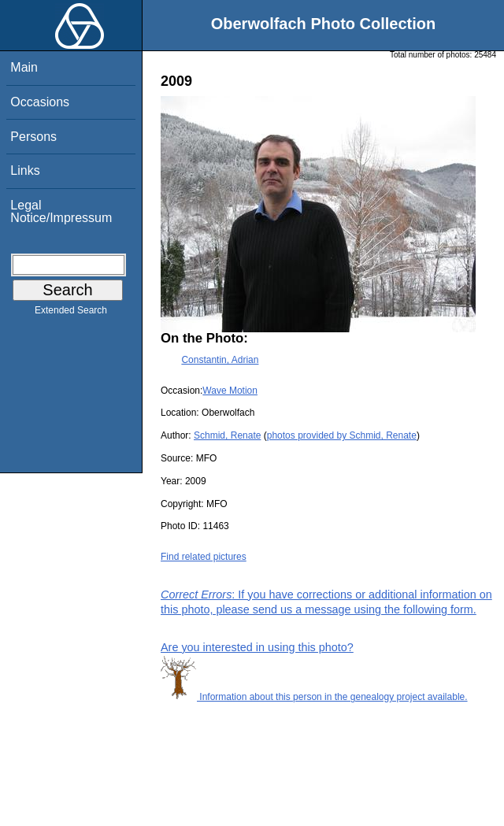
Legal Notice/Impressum (61, 211)
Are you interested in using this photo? (257, 647)
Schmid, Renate (227, 435)
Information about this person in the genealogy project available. (314, 697)
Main (24, 67)
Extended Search (71, 313)
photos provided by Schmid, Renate (342, 435)
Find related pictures (204, 557)
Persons (33, 137)
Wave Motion (230, 391)
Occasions (40, 102)
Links (25, 170)
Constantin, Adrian (220, 360)
